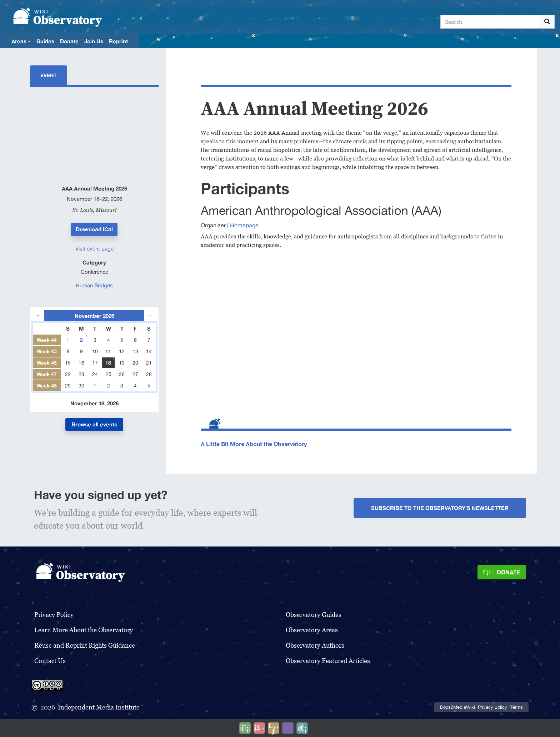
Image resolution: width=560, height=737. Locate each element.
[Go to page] (547, 22)
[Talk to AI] (259, 728)
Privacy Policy (54, 615)
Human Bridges (94, 285)
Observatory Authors (315, 645)
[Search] (490, 22)
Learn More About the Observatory (84, 630)
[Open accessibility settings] (288, 728)
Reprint (118, 41)
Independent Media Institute (99, 707)
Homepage (244, 225)
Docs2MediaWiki (457, 707)
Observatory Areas (312, 630)
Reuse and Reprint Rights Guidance (85, 645)
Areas (19, 41)
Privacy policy (492, 707)
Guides (45, 41)
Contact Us (50, 661)
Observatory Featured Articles (328, 661)
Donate (69, 41)
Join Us (94, 41)
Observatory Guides (314, 615)
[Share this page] (274, 728)
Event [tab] (49, 75)
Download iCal (94, 229)
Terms (516, 707)
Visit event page (94, 249)
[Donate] (502, 572)
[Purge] (302, 728)
